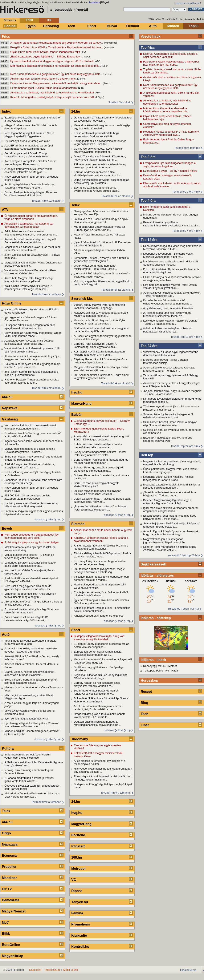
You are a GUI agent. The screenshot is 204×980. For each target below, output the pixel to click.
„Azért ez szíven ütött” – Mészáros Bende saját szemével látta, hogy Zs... (102, 500)
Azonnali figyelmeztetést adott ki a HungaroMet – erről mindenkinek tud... (172, 294)
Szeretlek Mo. (82, 299)
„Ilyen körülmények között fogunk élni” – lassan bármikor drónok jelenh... (102, 244)
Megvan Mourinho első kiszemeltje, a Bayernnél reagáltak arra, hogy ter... (103, 661)
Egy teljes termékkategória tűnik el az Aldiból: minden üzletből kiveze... (101, 594)
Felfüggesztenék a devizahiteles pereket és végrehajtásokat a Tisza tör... (100, 142)
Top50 (194, 26)
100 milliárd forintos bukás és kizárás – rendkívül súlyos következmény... (97, 692)
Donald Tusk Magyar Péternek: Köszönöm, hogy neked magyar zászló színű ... (100, 158)
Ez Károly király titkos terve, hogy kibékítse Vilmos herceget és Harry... (100, 563)
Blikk (6, 934)
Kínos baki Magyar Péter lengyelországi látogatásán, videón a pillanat (28, 280)
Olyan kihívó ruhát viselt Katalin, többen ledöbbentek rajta (46, 52)
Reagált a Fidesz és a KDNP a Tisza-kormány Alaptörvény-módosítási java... (57, 47)
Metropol (78, 869)
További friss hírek (120, 102)
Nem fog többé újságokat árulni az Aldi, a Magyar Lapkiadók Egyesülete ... (29, 135)
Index (6, 111)
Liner (145, 725)
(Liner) (105, 66)
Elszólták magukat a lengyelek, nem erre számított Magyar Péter (168, 439)
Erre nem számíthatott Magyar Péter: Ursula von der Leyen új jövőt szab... (170, 286)
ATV (5, 210)
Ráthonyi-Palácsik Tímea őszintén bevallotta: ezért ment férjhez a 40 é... (32, 381)
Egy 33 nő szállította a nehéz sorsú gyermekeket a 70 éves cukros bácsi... (97, 189)
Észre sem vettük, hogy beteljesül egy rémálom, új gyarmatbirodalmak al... (33, 458)
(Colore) (81, 79)
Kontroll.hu (80, 947)
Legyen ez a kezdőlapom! (188, 3)
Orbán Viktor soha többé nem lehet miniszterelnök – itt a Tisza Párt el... (95, 267)
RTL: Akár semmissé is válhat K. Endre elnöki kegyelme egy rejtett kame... (101, 376)
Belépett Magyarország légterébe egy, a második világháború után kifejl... (167, 502)
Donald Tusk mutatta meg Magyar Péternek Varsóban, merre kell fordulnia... (31, 194)
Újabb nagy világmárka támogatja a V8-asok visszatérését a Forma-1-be (31, 725)
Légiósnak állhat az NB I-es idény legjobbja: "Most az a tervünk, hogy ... (100, 677)
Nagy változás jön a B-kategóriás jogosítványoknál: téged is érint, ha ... (166, 541)
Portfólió (78, 835)
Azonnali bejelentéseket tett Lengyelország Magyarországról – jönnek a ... (169, 369)
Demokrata (11, 900)
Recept (146, 692)
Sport (92, 26)
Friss (29, 20)
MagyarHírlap (13, 956)
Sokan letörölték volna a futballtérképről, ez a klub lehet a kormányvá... (101, 700)
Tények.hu (80, 902)
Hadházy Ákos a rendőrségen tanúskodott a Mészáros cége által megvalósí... (31, 505)
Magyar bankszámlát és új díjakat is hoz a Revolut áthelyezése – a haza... (30, 450)
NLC (5, 922)
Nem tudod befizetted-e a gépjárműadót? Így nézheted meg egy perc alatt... (56, 74)
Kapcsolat (35, 970)
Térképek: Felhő (153, 671)
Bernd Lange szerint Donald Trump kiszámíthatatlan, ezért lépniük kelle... (27, 155)
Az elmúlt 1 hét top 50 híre (184, 555)
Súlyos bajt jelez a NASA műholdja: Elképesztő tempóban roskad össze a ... (172, 525)
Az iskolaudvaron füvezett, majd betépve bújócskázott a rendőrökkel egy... (29, 342)
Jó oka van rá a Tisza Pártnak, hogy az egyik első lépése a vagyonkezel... (101, 221)
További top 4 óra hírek (186, 231)
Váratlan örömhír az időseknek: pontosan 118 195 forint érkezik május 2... (32, 350)
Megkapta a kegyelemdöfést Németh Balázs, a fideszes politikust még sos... (172, 486)
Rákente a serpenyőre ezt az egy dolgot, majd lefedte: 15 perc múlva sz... (32, 366)
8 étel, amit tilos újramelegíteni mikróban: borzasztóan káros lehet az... (168, 330)
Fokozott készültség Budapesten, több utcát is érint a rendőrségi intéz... (171, 271)
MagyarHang (81, 404)
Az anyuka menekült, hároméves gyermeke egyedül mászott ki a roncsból (31, 650)
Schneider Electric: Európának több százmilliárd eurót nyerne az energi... (33, 481)
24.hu (76, 111)
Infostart (78, 846)
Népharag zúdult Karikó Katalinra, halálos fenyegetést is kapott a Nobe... (168, 478)
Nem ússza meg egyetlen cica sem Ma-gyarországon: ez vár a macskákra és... (28, 588)
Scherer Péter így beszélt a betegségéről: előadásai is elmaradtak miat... (168, 416)
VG (74, 880)
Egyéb (30, 26)
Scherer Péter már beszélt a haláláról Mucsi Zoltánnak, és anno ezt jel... (170, 548)
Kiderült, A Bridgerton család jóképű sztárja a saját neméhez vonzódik (53, 97)
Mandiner (9, 878)
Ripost (77, 891)
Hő (167, 671)
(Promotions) (110, 43)
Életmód (132, 26)
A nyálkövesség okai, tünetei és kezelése (168, 308)
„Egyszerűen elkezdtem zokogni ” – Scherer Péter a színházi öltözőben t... (100, 508)
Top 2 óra (148, 157)
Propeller (9, 867)
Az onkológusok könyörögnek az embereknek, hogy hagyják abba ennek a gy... (171, 533)
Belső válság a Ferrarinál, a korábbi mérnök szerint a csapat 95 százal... (31, 681)
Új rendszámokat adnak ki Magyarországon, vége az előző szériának (52, 61)
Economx (9, 856)
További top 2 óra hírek (186, 192)
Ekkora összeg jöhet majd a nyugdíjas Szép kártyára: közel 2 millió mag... (170, 517)
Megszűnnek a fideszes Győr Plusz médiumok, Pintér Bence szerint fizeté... (33, 249)
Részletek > (94, 2)
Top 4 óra (148, 201)
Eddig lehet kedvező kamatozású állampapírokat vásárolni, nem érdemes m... (31, 233)
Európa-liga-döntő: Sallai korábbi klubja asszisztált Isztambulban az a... (98, 653)
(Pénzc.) (107, 83)
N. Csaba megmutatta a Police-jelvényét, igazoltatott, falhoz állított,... (29, 779)
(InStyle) (100, 97)
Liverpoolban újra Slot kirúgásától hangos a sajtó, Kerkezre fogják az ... (169, 165)
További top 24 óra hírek (185, 446)
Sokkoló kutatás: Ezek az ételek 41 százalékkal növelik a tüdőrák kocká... (102, 609)
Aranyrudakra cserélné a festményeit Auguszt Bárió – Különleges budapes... (101, 438)
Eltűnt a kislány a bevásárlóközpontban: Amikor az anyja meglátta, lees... (172, 279)
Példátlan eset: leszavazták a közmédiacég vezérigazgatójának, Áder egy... (100, 166)
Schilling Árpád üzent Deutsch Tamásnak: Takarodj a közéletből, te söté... (30, 186)
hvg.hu (77, 392)
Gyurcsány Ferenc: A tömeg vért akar (27, 141)
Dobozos (10, 20)
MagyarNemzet (14, 911)
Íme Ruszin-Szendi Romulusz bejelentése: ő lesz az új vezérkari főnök (31, 373)
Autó (153, 26)
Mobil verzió (71, 970)
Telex (6, 811)
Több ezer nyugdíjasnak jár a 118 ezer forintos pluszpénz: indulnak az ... (171, 408)
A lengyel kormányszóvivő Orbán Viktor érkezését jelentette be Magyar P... (28, 170)
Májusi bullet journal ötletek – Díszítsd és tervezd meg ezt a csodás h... (29, 556)
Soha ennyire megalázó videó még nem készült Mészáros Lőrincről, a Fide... (172, 247)
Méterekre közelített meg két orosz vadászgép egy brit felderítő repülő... (102, 127)
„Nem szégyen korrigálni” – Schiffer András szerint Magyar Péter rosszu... (30, 163)
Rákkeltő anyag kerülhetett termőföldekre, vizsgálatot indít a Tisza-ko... (30, 466)
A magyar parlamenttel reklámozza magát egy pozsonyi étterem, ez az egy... (57, 43)
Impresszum (52, 970)
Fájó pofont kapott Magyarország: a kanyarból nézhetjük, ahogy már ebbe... (56, 83)
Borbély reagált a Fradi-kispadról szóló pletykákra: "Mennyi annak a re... (97, 684)
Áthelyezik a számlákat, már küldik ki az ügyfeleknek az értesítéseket (52, 92)
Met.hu (162, 666)
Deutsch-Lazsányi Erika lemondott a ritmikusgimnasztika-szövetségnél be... (97, 723)
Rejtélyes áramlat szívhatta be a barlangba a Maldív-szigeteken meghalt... (101, 314)
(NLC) (87, 57)
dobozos (40, 519)
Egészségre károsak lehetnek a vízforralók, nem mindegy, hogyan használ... (103, 778)
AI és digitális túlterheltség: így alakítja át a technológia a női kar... (100, 762)
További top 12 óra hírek (185, 337)
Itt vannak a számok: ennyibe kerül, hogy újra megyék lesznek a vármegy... (32, 358)
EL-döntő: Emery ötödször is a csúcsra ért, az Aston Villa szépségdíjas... (101, 645)
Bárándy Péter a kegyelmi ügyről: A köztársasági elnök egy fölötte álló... (95, 345)
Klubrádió (79, 935)
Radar (175, 671)
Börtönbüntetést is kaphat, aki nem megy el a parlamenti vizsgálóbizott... (101, 330)
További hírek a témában (46, 802)
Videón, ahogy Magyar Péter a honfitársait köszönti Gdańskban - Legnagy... (99, 306)
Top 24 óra (149, 346)
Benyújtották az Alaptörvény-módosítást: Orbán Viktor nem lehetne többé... (33, 334)
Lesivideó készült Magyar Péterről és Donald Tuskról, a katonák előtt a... (170, 322)
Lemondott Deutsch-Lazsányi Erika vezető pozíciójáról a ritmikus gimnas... (30, 564)
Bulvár (112, 26)
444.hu (7, 397)
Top (49, 20)
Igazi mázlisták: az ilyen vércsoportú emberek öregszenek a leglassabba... (171, 509)
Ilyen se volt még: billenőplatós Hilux (26, 719)
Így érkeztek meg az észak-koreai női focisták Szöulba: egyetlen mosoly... (171, 263)
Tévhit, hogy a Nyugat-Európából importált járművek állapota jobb (30, 642)
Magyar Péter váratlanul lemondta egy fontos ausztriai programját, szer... (101, 369)
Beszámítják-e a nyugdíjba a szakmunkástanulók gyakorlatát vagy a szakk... (172, 224)
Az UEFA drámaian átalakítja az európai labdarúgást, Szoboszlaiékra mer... (29, 147)
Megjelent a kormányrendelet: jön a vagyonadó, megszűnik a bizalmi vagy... (172, 463)
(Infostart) (109, 47)
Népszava (10, 408)
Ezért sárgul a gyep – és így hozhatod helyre (170, 171)
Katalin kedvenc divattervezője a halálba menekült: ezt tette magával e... (98, 446)
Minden (173, 26)
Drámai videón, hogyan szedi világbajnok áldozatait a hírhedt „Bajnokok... (29, 673)
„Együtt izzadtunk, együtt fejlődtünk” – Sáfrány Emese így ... (47, 57)
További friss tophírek (187, 148)
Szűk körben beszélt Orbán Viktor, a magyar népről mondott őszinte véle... (170, 424)
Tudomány (80, 739)
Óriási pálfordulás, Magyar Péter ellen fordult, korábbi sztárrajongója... (171, 471)
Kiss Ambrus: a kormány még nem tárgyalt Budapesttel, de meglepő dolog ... (30, 241)
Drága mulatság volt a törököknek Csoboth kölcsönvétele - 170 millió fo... (100, 715)
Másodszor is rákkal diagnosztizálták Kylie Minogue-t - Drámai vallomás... (99, 322)
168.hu (77, 857)
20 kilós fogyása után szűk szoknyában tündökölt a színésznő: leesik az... (167, 314)
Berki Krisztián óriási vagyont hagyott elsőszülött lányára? (96, 485)
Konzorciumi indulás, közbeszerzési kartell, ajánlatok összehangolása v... (30, 427)
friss (51, 519)
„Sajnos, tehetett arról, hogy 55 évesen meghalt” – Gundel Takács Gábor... (172, 392)
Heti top (147, 455)
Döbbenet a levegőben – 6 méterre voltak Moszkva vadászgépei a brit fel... (168, 255)
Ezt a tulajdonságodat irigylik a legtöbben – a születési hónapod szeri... (32, 611)
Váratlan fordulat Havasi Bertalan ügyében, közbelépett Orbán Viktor (30, 272)
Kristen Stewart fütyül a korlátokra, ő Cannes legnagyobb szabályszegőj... (101, 547)
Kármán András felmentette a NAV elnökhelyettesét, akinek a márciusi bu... (168, 302)
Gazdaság (51, 26)
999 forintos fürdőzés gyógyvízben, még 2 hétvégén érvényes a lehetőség (99, 570)
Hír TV (7, 889)
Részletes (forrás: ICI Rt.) (183, 609)
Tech (71, 26)
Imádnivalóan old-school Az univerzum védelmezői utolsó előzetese (28, 756)
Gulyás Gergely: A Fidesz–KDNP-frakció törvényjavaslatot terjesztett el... (98, 150)
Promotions (81, 924)
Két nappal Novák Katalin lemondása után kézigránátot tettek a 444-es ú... (99, 353)
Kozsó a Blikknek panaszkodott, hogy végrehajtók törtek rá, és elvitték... (96, 135)
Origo (6, 833)
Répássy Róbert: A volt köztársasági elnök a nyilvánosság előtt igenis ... (101, 361)
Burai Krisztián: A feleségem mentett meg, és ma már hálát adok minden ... (101, 461)
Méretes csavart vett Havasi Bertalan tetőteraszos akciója (166, 361)
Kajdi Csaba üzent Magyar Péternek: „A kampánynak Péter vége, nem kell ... (28, 287)
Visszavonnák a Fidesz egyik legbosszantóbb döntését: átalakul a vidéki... (171, 354)
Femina (77, 913)
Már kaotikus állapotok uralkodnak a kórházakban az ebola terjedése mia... (56, 66)
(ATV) (97, 61)
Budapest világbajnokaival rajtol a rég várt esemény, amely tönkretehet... (99, 638)
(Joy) (83, 52)
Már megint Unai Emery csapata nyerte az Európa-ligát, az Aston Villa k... (99, 228)
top (59, 519)
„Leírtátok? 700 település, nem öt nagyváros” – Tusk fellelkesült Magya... (102, 275)
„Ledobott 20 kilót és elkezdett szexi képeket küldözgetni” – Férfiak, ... (31, 580)
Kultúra (8, 748)
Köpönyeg (149, 666)
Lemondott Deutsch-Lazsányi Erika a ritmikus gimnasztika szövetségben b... (101, 259)
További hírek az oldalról (46, 201)
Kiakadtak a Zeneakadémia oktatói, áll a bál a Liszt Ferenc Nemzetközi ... (32, 795)
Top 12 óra (149, 240)
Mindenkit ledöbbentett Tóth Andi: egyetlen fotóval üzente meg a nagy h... (30, 595)
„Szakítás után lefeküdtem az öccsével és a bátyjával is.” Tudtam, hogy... (170, 494)
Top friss (148, 48)
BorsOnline (11, 945)
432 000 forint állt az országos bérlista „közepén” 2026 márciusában (27, 497)
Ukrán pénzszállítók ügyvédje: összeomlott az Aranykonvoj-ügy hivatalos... (101, 181)
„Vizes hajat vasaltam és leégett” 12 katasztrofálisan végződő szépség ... (26, 619)
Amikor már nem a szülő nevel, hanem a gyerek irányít (44, 79)
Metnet (173, 666)
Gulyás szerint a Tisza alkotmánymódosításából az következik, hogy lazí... (103, 119)
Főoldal (10, 26)
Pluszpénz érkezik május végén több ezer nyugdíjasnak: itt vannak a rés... (30, 327)
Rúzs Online (12, 303)
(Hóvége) (107, 74)
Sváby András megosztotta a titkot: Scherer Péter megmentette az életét (100, 453)
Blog (144, 703)
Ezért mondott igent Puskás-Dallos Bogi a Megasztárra (44, 88)
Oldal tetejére (188, 970)
